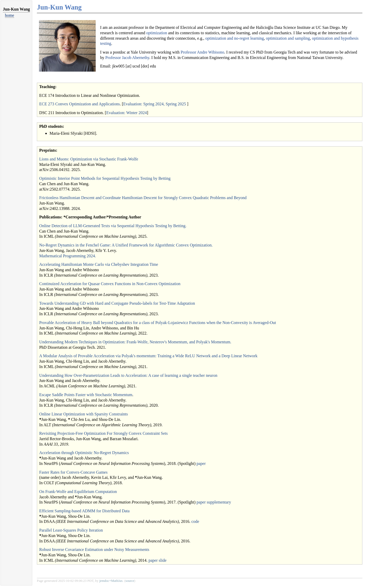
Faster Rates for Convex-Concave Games (73, 472)
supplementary (219, 502)
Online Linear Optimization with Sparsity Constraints (84, 414)
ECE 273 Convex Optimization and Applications (79, 104)
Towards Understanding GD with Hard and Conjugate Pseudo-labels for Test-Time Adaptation (117, 303)
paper (201, 463)
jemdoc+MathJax (111, 581)
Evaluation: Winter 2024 (127, 113)
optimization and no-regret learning (235, 38)
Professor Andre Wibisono (202, 52)
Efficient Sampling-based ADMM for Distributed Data (84, 511)
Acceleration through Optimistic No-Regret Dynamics (84, 453)
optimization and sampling (288, 38)
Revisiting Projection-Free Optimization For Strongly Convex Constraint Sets (103, 433)
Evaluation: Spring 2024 (143, 104)
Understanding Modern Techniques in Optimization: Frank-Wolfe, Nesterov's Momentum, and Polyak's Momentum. (135, 342)
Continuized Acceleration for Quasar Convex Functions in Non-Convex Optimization (110, 284)
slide (162, 560)
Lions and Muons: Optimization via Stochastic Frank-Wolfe (89, 159)
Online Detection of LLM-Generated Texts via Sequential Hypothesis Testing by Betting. (113, 226)
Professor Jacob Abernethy (127, 58)
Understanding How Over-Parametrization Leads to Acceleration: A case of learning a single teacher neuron (128, 375)
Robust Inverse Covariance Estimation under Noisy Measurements (94, 549)
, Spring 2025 (175, 104)
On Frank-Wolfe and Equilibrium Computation (78, 492)
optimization (157, 33)
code (195, 521)
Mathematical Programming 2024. (68, 256)
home (10, 15)
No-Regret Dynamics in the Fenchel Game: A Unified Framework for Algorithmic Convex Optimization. (126, 245)
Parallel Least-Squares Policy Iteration (71, 530)
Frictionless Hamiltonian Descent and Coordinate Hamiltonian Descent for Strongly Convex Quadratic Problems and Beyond (143, 198)
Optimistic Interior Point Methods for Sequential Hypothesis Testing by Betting (105, 178)
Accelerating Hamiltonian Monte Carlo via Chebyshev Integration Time (99, 264)
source (130, 581)
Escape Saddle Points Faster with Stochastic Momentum (86, 395)
